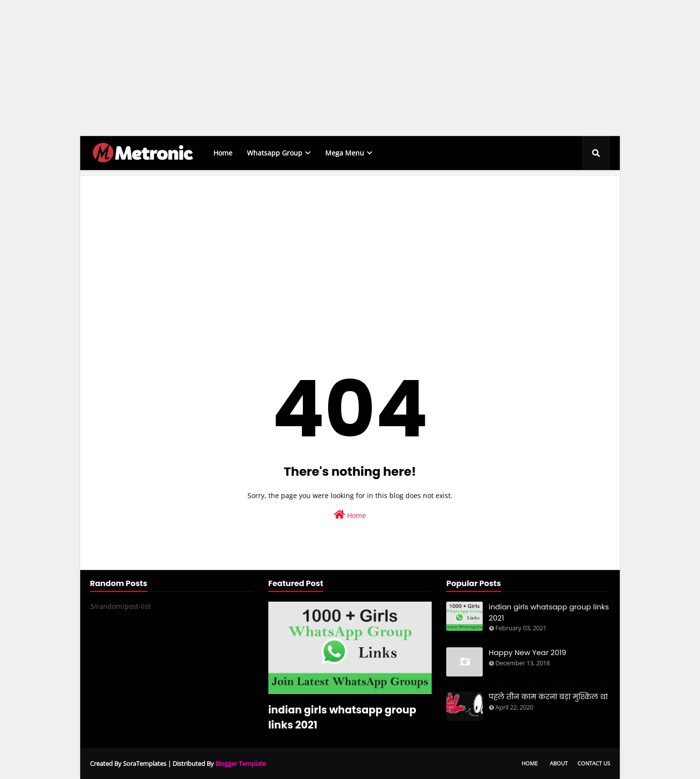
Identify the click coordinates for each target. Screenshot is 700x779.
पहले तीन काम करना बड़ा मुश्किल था (548, 697)
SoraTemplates (145, 763)
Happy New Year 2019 (527, 652)
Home (350, 515)
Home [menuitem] (223, 153)
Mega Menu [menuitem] (345, 153)
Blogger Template (241, 763)
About (559, 763)
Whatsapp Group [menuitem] (275, 153)
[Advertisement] (292, 68)
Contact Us (594, 763)
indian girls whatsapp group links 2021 (342, 717)
